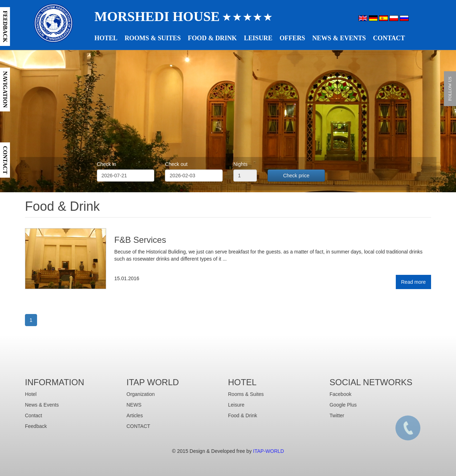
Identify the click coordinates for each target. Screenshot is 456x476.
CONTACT (138, 426)
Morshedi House (183, 16)
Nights (240, 164)
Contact (389, 38)
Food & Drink (212, 38)
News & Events (339, 38)
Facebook (340, 394)
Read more (413, 282)
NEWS (134, 405)
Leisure (258, 38)
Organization (141, 394)
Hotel (106, 38)
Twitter (337, 415)
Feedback (36, 426)
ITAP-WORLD (268, 451)
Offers (292, 38)
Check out (176, 164)
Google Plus (343, 405)
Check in (107, 164)
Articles (135, 415)
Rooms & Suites (153, 38)
